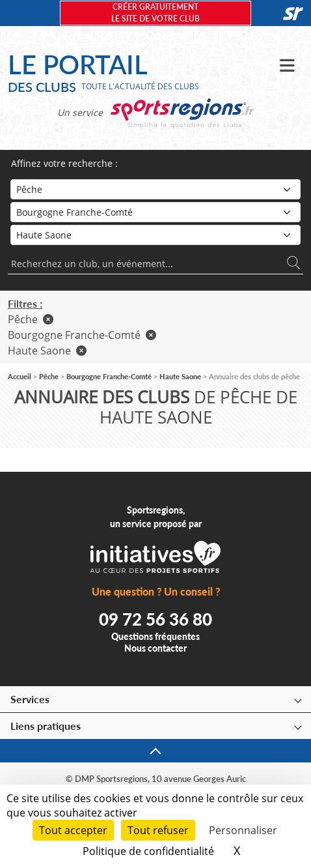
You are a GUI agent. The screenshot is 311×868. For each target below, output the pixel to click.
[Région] (155, 212)
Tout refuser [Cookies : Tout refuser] (158, 830)
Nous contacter (155, 648)
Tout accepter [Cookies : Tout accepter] (73, 830)
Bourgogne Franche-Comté (82, 335)
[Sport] (155, 189)
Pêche (31, 319)
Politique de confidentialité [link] (148, 851)
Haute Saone (47, 351)
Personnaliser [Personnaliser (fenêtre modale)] (243, 830)
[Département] (155, 235)
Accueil (20, 376)
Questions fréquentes (155, 636)
